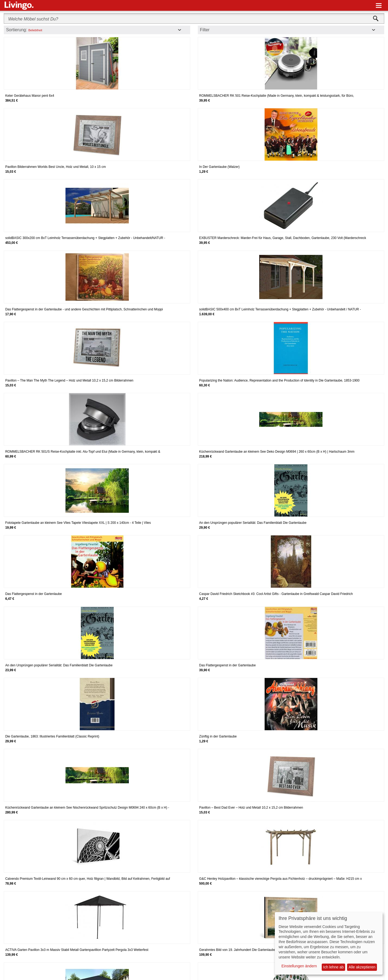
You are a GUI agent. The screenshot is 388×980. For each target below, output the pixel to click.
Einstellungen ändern (299, 966)
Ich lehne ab (333, 967)
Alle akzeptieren (362, 967)
